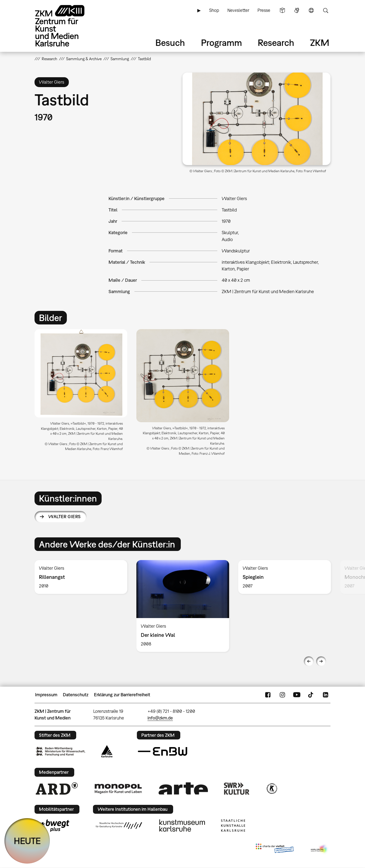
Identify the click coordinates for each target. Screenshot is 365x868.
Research (276, 43)
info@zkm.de (160, 718)
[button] (256, 119)
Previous (309, 661)
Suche (326, 10)
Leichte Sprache (282, 10)
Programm (221, 43)
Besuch (170, 43)
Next (321, 661)
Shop (214, 10)
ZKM (320, 43)
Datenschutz (76, 695)
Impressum (46, 695)
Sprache (311, 10)
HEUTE (27, 841)
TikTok (311, 695)
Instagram (282, 695)
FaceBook (268, 695)
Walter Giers (65, 517)
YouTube (297, 695)
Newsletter (238, 10)
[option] (81, 392)
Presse (264, 10)
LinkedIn (326, 695)
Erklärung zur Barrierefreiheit (122, 695)
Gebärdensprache (297, 10)
